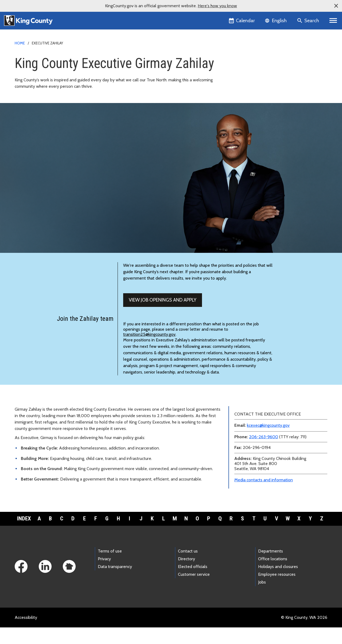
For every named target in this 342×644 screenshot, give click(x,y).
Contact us (188, 568)
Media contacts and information (264, 497)
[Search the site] (308, 21)
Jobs (262, 599)
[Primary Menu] (333, 21)
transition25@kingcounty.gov (149, 351)
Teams (240, 85)
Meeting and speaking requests (260, 94)
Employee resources (277, 591)
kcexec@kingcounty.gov (268, 442)
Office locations (273, 576)
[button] (336, 6)
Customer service (194, 591)
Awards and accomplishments (259, 102)
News (239, 68)
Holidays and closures (278, 583)
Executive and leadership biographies (266, 76)
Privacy (104, 576)
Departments (271, 568)
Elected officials (193, 583)
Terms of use (110, 568)
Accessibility (26, 634)
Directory (186, 576)
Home (20, 43)
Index (24, 535)
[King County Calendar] (242, 21)
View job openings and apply (163, 317)
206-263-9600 (264, 454)
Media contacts (246, 59)
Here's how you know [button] (217, 6)
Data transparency (115, 583)
